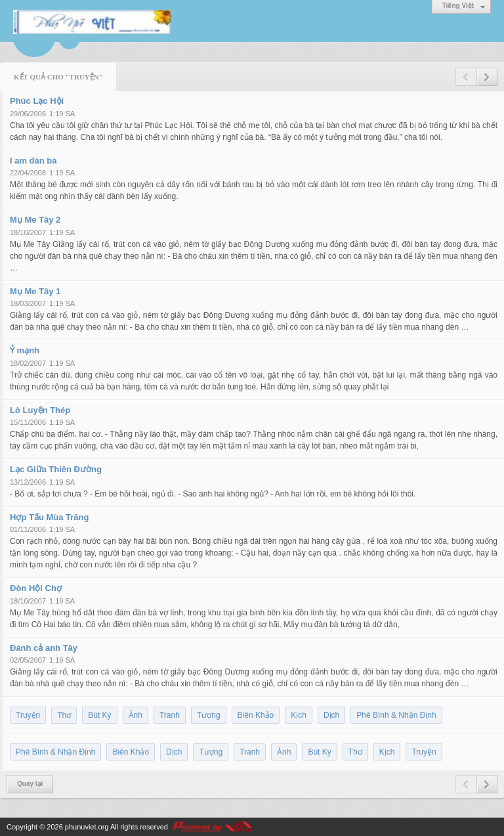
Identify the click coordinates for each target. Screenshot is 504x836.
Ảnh (136, 715)
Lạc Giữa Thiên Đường (56, 469)
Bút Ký (99, 715)
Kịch (299, 715)
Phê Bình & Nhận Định (396, 715)
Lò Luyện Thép (40, 410)
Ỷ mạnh (25, 350)
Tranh (170, 715)
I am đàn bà (33, 161)
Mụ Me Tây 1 (35, 291)
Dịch (331, 715)
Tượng (209, 715)
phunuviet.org (87, 827)
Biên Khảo (256, 715)
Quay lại (30, 784)
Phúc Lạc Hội (37, 101)
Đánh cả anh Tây (44, 648)
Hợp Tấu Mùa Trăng (49, 517)
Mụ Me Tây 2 (35, 220)
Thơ (64, 715)
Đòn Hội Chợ (36, 588)
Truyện (28, 715)
